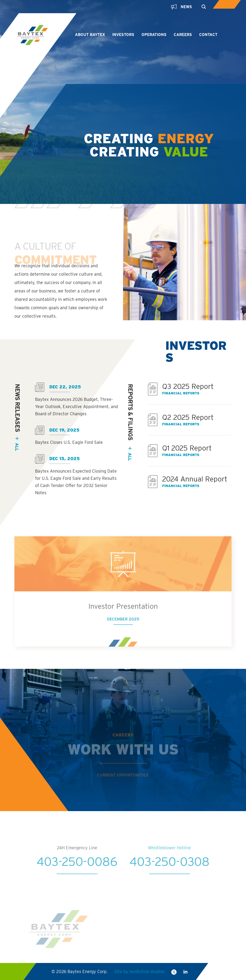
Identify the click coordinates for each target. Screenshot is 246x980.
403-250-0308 (169, 870)
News (181, 7)
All (130, 457)
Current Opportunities (123, 783)
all (17, 447)
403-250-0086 (77, 870)
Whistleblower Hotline (169, 856)
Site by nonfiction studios (139, 971)
